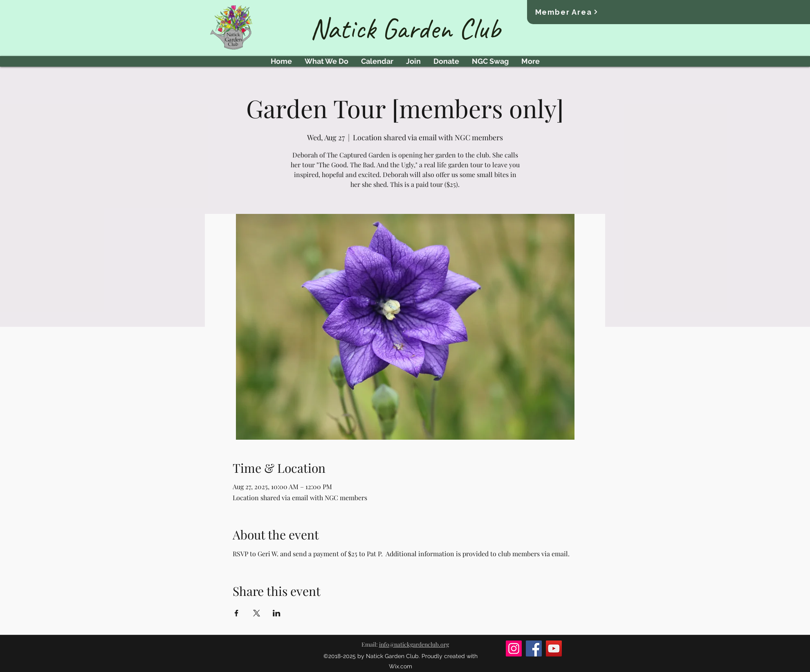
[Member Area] (567, 12)
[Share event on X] (257, 613)
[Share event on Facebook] (237, 613)
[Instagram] (514, 648)
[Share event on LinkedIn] (277, 613)
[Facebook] (534, 648)
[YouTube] (554, 648)
